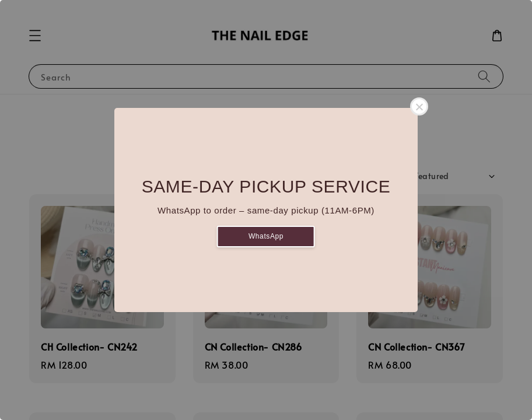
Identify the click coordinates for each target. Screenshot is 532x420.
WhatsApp (266, 236)
